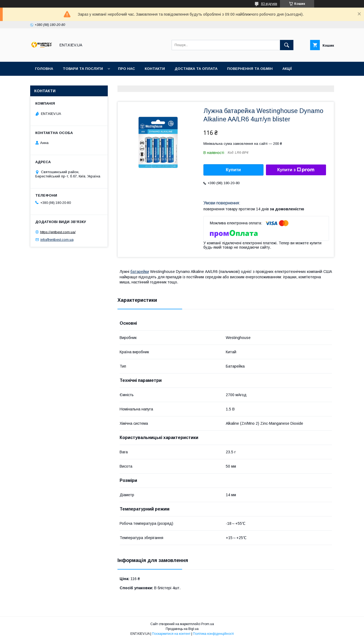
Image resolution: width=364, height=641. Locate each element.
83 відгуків (269, 4)
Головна (44, 69)
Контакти (155, 69)
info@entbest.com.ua (57, 240)
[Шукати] (287, 45)
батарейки (140, 272)
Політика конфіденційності (213, 634)
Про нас (126, 69)
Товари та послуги (83, 69)
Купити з (296, 170)
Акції (287, 69)
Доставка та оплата (196, 69)
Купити (233, 170)
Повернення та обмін (250, 69)
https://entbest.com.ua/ (58, 232)
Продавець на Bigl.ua (182, 629)
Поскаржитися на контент (171, 634)
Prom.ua (208, 624)
